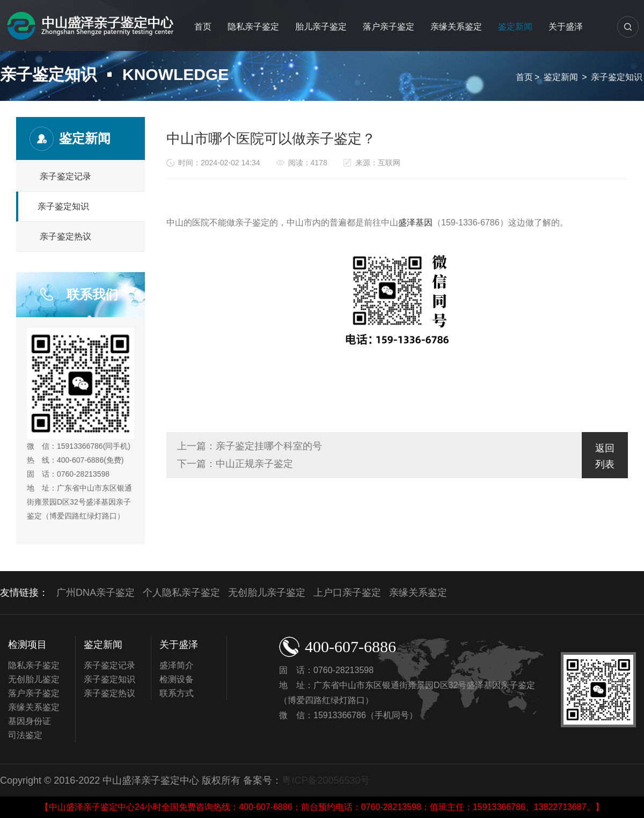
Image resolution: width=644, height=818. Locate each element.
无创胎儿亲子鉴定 (267, 593)
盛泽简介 (177, 665)
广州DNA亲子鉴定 (96, 593)
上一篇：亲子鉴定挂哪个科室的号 (250, 446)
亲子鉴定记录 (65, 176)
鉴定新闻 (515, 27)
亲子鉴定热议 (65, 236)
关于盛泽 (566, 27)
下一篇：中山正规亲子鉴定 (235, 464)
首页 (203, 27)
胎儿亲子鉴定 (321, 27)
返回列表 (605, 456)
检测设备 (177, 679)
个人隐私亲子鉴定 (181, 593)
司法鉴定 (25, 735)
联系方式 (177, 693)
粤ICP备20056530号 (326, 780)
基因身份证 (30, 721)
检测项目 (27, 645)
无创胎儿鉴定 (34, 679)
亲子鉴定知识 (617, 77)
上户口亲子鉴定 (347, 593)
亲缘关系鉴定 (456, 27)
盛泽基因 (415, 222)
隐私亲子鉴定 (253, 27)
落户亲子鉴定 (389, 27)
